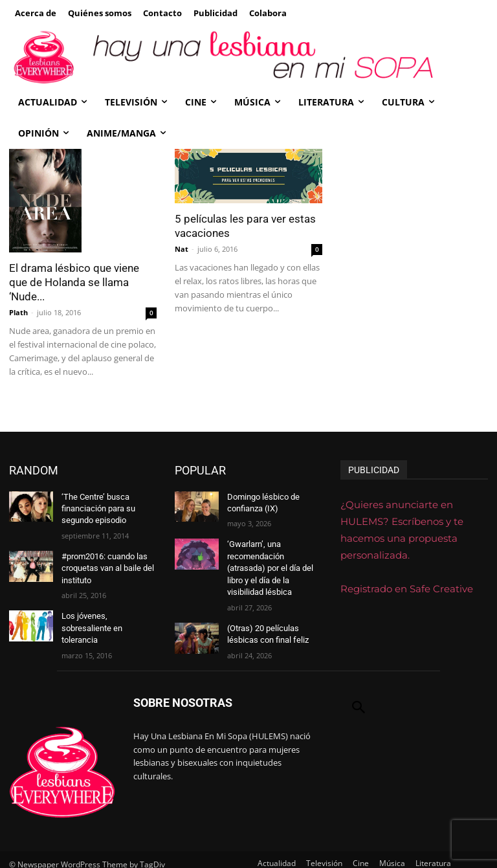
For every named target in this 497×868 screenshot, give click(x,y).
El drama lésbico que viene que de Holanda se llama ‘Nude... (74, 282)
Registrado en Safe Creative (407, 589)
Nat (182, 249)
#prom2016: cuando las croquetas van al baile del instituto (106, 564)
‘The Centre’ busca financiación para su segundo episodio (97, 507)
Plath (18, 312)
